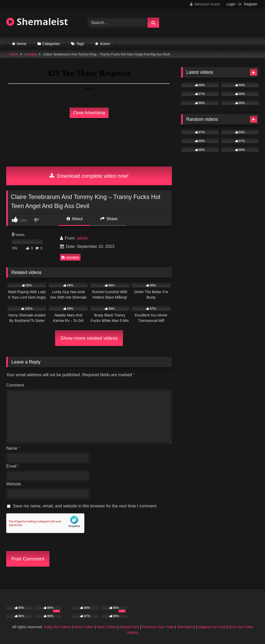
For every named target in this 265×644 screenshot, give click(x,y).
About (75, 219)
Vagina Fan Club (212, 627)
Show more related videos (89, 338)
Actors (105, 44)
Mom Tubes (84, 627)
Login (231, 4)
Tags (80, 44)
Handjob (31, 54)
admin (83, 238)
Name (13, 448)
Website (14, 484)
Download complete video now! (89, 176)
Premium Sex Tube (158, 627)
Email (13, 466)
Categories (51, 44)
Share (109, 219)
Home (22, 44)
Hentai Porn (129, 627)
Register (251, 4)
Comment (15, 385)
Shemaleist (37, 22)
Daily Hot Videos (58, 627)
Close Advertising (89, 113)
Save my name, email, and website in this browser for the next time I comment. (85, 506)
